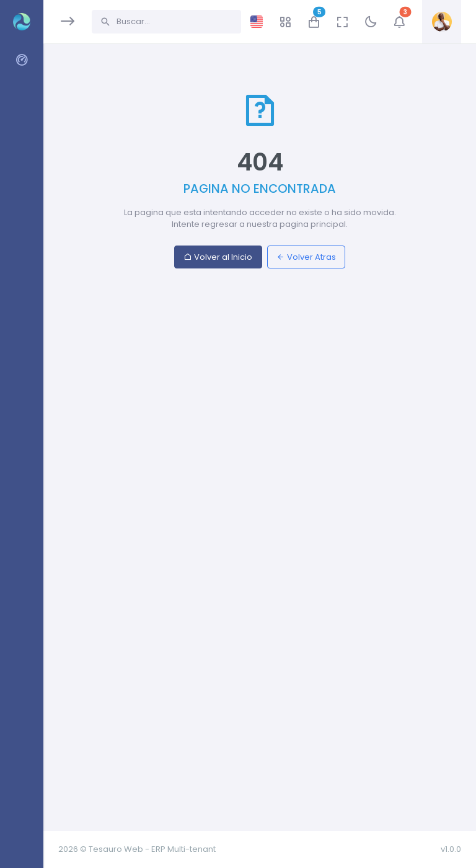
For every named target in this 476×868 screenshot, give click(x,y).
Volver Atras (306, 257)
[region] (21, 426)
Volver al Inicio (218, 257)
